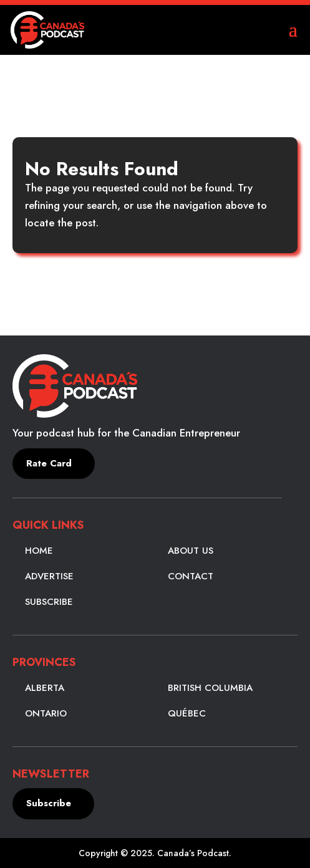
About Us (191, 551)
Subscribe (49, 602)
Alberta (45, 688)
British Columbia (210, 688)
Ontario (46, 713)
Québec (187, 713)
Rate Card (49, 463)
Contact (191, 576)
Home (39, 551)
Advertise (49, 576)
